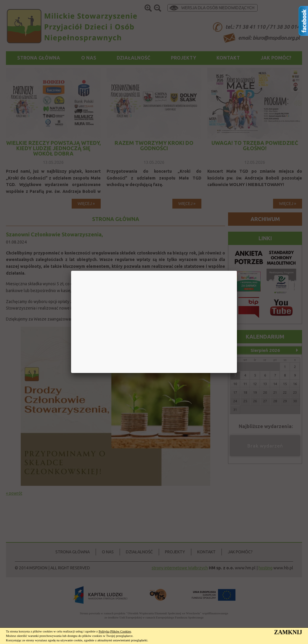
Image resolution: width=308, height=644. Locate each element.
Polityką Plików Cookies (115, 631)
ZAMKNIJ (288, 632)
